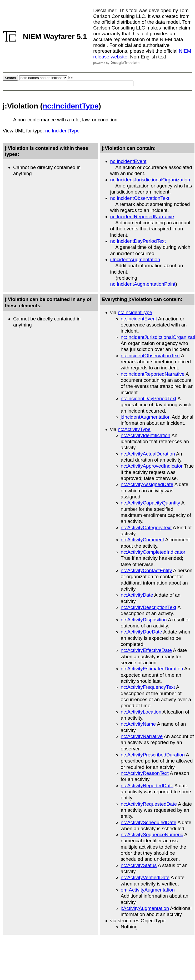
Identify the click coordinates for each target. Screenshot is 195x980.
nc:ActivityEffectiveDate (146, 650)
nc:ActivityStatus (139, 865)
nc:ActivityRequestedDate (149, 804)
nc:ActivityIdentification (146, 435)
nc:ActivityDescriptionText (149, 607)
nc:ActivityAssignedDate (147, 484)
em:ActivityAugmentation (148, 890)
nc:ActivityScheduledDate (149, 822)
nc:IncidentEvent (128, 161)
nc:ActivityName (138, 724)
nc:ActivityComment (142, 540)
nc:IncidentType (71, 106)
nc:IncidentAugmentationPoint (143, 284)
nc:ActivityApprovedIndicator (152, 466)
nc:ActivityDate (137, 595)
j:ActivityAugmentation (145, 908)
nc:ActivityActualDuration (148, 454)
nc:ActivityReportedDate (147, 786)
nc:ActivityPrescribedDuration (153, 755)
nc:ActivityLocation (141, 712)
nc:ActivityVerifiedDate (145, 877)
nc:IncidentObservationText (140, 198)
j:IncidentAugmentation (135, 259)
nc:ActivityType (134, 429)
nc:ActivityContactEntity (146, 570)
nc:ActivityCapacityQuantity (151, 503)
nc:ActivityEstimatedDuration (152, 669)
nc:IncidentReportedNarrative (142, 217)
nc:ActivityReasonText (145, 773)
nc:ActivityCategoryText (146, 528)
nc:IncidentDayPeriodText (138, 241)
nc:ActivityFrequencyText (148, 687)
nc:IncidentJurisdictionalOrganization (150, 180)
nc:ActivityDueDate (142, 632)
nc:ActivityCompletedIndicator (153, 552)
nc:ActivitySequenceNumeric (152, 835)
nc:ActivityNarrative (142, 736)
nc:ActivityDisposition (144, 620)
